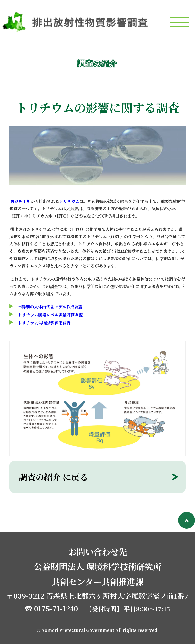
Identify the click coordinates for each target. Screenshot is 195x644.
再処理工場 (21, 201)
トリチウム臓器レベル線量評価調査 (50, 315)
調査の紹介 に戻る (53, 477)
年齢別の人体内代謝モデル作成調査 (50, 307)
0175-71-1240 (56, 608)
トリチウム (69, 201)
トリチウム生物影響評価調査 (44, 323)
